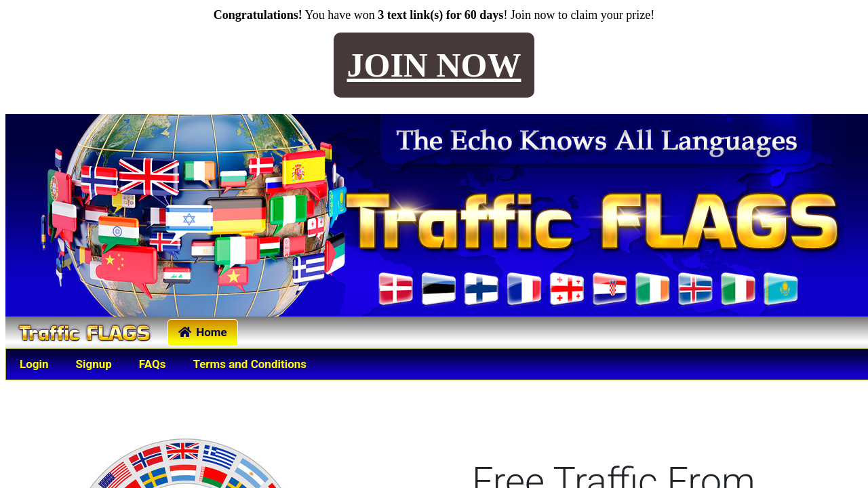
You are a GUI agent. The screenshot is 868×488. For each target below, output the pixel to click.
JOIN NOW (434, 65)
